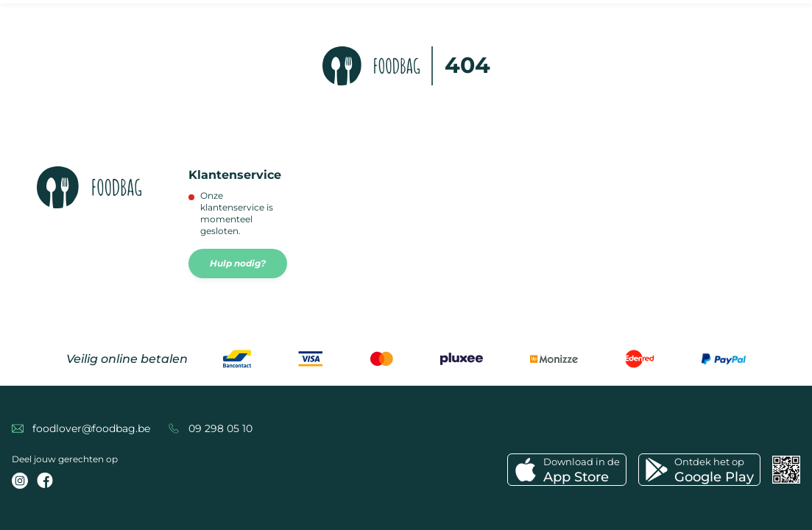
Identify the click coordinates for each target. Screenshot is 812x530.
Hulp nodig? (238, 263)
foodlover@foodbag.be (91, 428)
